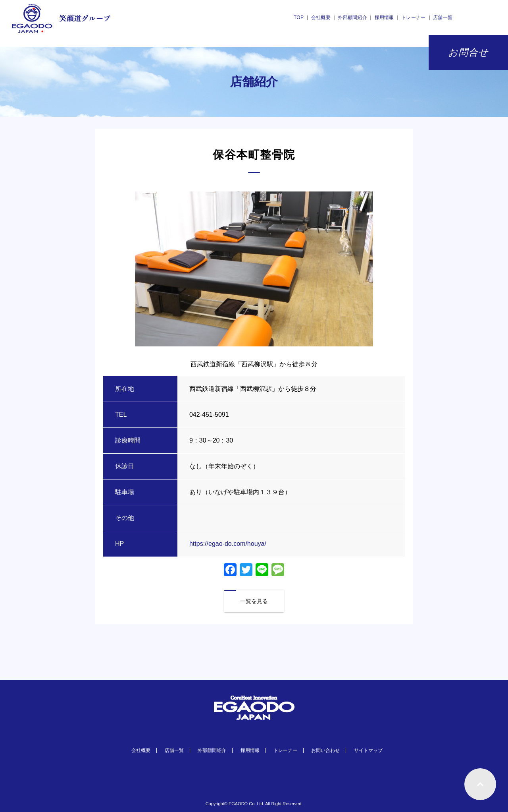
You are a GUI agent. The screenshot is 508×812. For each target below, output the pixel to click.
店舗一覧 (443, 17)
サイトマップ (368, 750)
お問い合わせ (325, 750)
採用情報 (384, 17)
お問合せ (469, 52)
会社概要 (321, 17)
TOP (299, 17)
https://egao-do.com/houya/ (228, 544)
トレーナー (413, 17)
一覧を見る (254, 601)
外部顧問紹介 (352, 17)
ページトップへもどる (480, 784)
